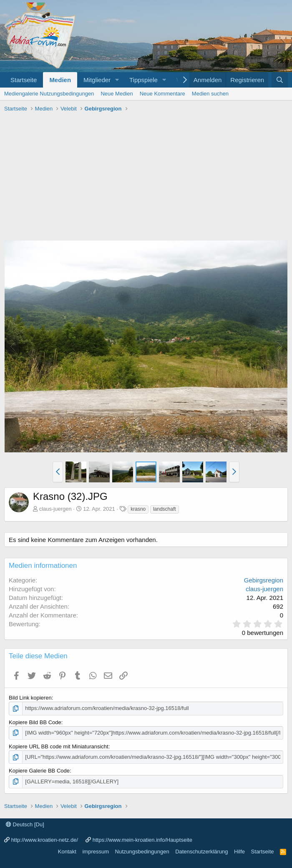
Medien (60, 80)
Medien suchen (210, 94)
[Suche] (280, 80)
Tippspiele (143, 80)
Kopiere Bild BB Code (35, 722)
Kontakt (67, 852)
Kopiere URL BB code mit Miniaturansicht (59, 746)
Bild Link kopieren (30, 698)
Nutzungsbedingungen (142, 852)
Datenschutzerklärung (201, 852)
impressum (96, 852)
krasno (138, 509)
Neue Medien (117, 94)
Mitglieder (97, 80)
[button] (117, 80)
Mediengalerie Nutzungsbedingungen (49, 94)
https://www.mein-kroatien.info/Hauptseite (142, 840)
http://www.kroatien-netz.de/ (45, 840)
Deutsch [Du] (25, 824)
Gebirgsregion (264, 580)
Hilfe (239, 852)
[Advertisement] (146, 178)
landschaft (165, 509)
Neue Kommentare (162, 94)
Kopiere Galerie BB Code (39, 771)
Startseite (24, 80)
